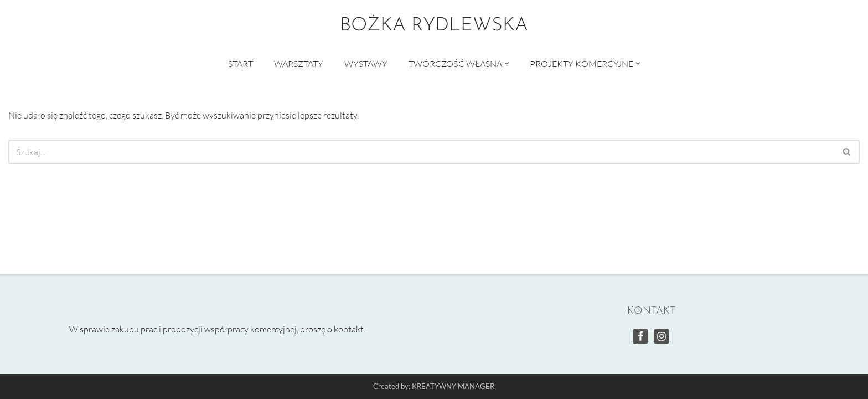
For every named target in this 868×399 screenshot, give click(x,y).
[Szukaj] (422, 152)
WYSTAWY (366, 64)
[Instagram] (662, 336)
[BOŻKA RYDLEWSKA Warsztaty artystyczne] (434, 26)
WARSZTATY (299, 64)
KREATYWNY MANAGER (453, 387)
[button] (507, 63)
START (241, 64)
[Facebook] (640, 336)
